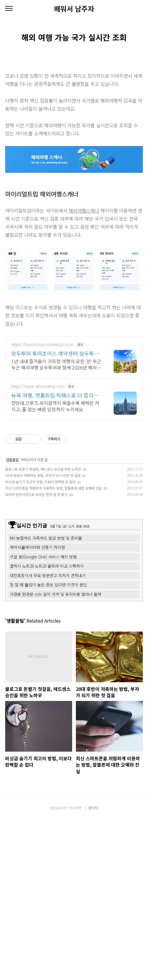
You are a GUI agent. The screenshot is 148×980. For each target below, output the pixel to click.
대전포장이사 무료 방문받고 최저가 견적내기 (48, 575)
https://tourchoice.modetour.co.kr (43, 345)
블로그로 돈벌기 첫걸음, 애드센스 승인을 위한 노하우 (43, 469)
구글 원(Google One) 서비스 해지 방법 (43, 557)
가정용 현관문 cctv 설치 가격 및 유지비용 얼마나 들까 (56, 594)
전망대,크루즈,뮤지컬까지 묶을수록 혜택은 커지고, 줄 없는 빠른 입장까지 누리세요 (55, 406)
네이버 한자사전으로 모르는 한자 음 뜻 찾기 (36, 494)
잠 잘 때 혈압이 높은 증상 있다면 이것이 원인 (48, 585)
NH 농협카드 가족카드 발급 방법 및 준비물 (46, 538)
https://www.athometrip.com (38, 386)
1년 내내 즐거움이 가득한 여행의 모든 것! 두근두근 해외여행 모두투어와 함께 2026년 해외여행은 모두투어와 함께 (56, 364)
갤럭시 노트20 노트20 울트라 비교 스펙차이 (47, 566)
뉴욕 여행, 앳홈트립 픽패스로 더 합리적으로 (55, 395)
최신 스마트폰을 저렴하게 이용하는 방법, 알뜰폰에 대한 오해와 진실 (54, 488)
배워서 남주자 (74, 9)
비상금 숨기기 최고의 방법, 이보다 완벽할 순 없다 (40, 482)
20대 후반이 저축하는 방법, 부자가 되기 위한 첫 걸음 (43, 475)
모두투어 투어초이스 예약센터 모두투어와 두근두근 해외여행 (55, 353)
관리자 (93, 808)
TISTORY (75, 808)
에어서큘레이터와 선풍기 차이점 (37, 547)
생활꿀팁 (12, 459)
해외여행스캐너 (84, 211)
